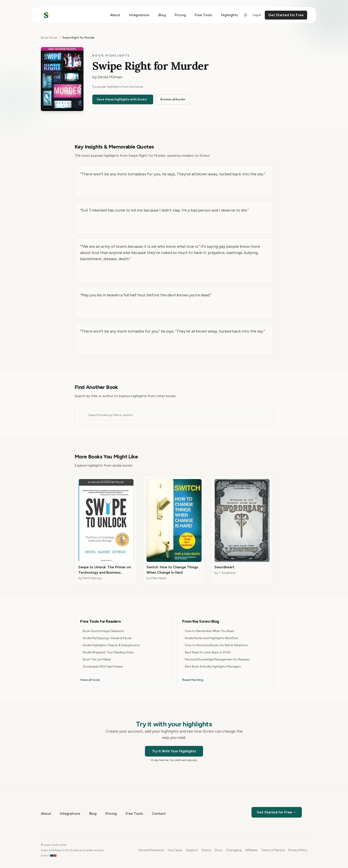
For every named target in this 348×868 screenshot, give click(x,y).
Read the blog (193, 680)
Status (206, 850)
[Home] (46, 15)
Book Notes (49, 38)
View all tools (90, 680)
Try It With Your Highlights (174, 751)
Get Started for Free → (277, 812)
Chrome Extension (151, 850)
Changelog (234, 850)
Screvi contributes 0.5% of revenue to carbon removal (72, 850)
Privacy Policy (298, 850)
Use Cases (175, 850)
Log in (257, 15)
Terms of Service (273, 850)
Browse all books (173, 99)
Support (192, 850)
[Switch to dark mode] (245, 15)
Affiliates (251, 850)
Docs (219, 850)
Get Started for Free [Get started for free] (286, 15)
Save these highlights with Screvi (122, 99)
